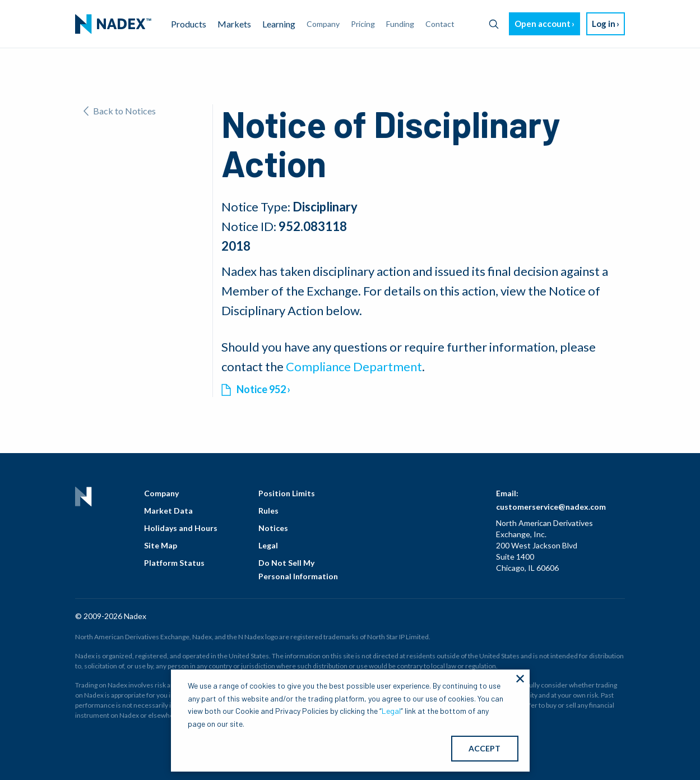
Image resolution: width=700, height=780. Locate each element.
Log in (604, 24)
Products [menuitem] (189, 24)
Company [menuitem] (323, 24)
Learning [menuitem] (279, 24)
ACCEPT (485, 748)
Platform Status (174, 563)
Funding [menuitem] (400, 24)
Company (161, 493)
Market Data (168, 511)
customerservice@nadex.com (551, 507)
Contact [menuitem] (440, 24)
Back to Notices (120, 111)
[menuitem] (113, 24)
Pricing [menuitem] (363, 24)
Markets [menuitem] (234, 24)
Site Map (161, 545)
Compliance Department (354, 366)
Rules (268, 511)
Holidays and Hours (181, 528)
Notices (273, 528)
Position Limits (287, 493)
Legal (268, 545)
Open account (543, 24)
